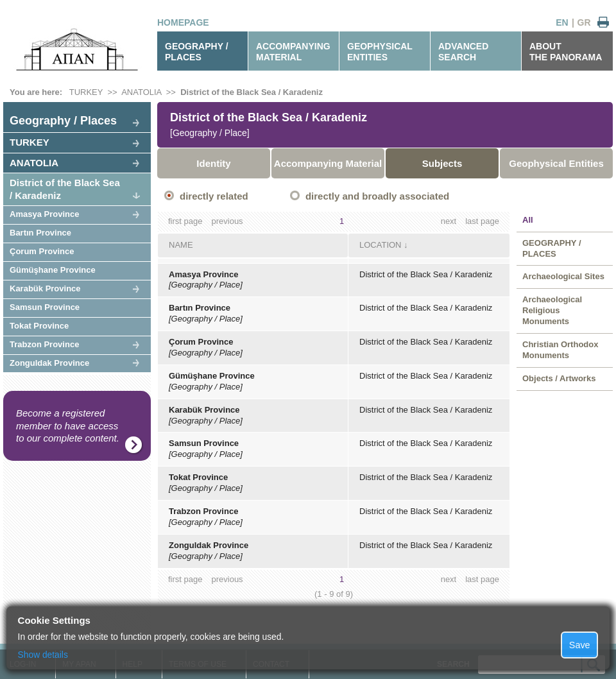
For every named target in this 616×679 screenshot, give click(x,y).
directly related (214, 196)
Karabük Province (45, 288)
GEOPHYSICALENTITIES (380, 52)
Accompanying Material (328, 163)
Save (580, 645)
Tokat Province (39, 326)
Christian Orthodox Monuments (560, 350)
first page (185, 221)
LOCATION (381, 245)
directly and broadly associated (377, 196)
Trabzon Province (44, 344)
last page (482, 221)
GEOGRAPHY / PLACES (197, 52)
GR (584, 22)
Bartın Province (40, 233)
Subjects (442, 163)
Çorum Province (42, 251)
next (449, 221)
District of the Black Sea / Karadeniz (252, 92)
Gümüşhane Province (53, 270)
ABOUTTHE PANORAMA (566, 52)
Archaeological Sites (563, 276)
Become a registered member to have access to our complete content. (68, 425)
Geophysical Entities (556, 163)
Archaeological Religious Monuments (552, 310)
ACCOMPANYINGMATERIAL (293, 52)
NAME (181, 245)
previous (227, 221)
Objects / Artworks (559, 378)
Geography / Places (63, 121)
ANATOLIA (141, 92)
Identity (213, 163)
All (528, 220)
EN (562, 22)
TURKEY (86, 92)
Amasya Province (44, 214)
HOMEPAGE (183, 22)
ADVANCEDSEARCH (463, 52)
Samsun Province (45, 307)
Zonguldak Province (49, 363)
